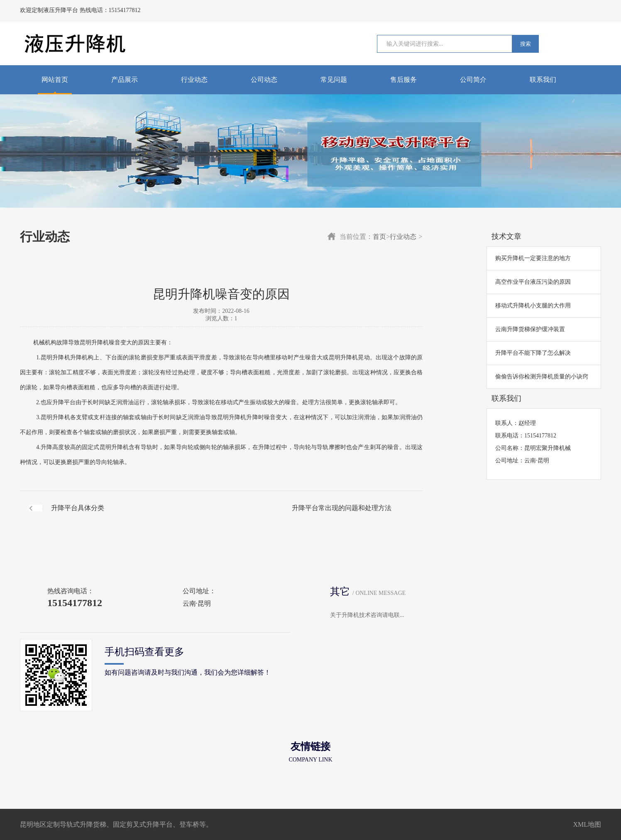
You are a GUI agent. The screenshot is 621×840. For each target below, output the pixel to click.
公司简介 (473, 80)
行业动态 (194, 80)
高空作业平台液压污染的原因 (533, 282)
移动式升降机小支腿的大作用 (533, 306)
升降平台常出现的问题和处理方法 (342, 508)
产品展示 (125, 80)
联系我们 (543, 80)
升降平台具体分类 (78, 508)
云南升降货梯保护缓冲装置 (530, 329)
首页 (379, 237)
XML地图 (587, 824)
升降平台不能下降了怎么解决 (533, 353)
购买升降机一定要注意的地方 (533, 258)
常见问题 (334, 80)
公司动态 (264, 80)
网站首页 (55, 80)
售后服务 (403, 80)
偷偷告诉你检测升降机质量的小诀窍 (542, 377)
